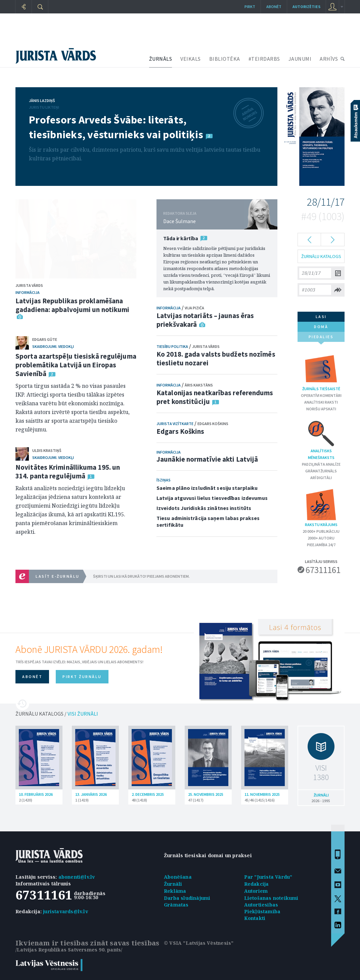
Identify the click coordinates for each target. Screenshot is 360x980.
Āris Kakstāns (199, 385)
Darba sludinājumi (187, 898)
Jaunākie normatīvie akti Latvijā (207, 459)
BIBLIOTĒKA (225, 59)
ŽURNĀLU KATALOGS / (57, 714)
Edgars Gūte (45, 339)
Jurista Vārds (29, 285)
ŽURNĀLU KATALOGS (321, 256)
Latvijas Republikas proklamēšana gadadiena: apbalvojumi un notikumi (72, 305)
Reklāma (175, 891)
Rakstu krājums (321, 507)
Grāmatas (176, 905)
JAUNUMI (300, 59)
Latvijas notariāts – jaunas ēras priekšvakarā (205, 320)
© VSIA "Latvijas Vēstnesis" (199, 943)
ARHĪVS (329, 59)
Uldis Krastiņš (47, 450)
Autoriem (256, 891)
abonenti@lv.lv (77, 877)
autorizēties (306, 7)
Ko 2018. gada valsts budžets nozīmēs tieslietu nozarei (216, 358)
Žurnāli (173, 884)
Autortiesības (261, 905)
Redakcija (257, 884)
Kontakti (255, 918)
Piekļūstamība (262, 911)
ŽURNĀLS (161, 59)
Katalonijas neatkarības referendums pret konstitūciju (215, 397)
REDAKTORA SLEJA (180, 213)
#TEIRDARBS (264, 59)
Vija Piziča (194, 308)
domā (321, 327)
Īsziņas (164, 480)
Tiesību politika (172, 346)
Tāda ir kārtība (181, 238)
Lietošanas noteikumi (271, 898)
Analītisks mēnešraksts (321, 440)
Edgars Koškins (213, 424)
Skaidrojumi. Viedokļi (53, 346)
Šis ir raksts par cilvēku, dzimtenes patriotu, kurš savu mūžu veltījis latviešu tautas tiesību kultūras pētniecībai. (145, 154)
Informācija (28, 292)
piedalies (321, 338)
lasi (321, 317)
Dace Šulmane (179, 221)
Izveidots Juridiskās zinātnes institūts (204, 508)
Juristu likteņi (44, 107)
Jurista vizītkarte (175, 424)
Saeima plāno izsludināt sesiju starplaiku (207, 488)
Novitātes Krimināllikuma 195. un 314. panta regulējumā (68, 472)
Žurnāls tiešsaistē (321, 372)
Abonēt (274, 7)
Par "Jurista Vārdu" (268, 877)
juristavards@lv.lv (65, 911)
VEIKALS (191, 59)
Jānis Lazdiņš (42, 100)
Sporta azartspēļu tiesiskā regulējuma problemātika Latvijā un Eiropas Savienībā (76, 365)
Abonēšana (178, 877)
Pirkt (250, 7)
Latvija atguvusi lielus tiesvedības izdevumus (212, 498)
